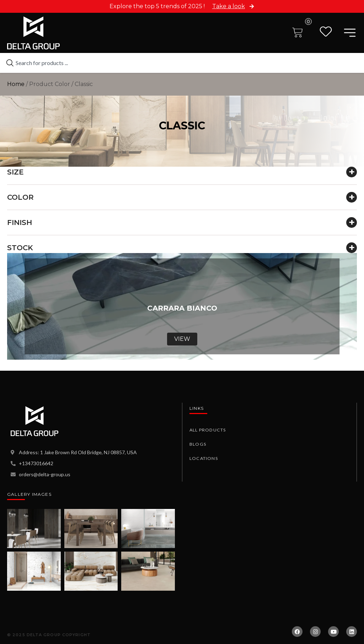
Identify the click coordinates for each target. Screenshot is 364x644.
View (182, 339)
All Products (207, 430)
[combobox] (182, 63)
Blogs (197, 444)
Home (16, 84)
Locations (203, 458)
